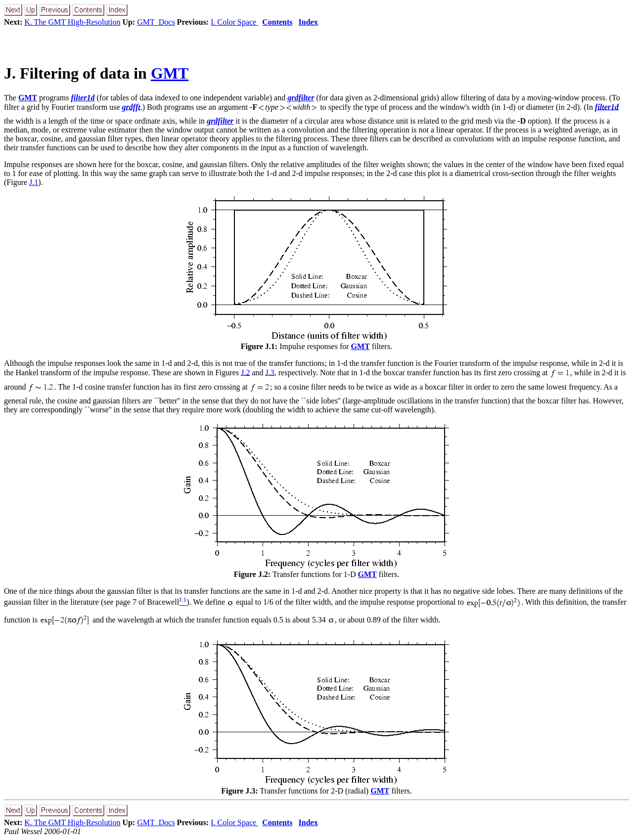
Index (308, 22)
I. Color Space (234, 22)
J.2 (245, 372)
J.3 (270, 372)
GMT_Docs (156, 22)
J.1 (34, 182)
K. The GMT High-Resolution (72, 22)
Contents (277, 22)
